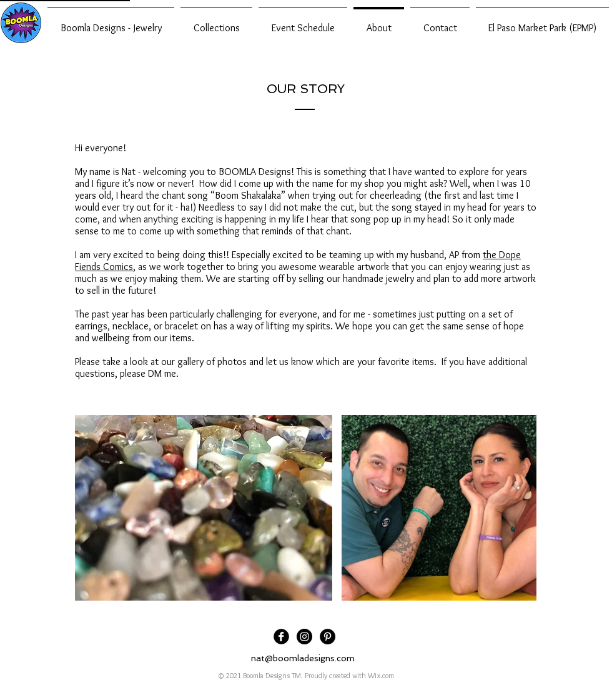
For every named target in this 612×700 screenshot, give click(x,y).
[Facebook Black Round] (281, 637)
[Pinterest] (328, 637)
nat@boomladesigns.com (303, 658)
